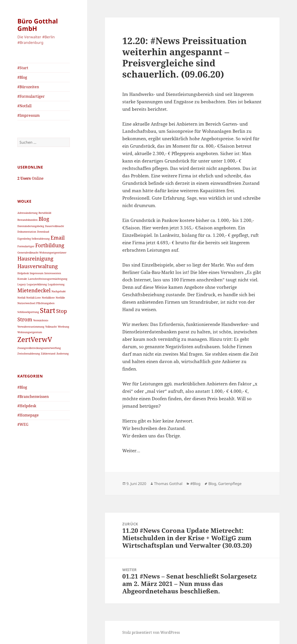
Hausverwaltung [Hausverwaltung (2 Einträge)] (38, 266)
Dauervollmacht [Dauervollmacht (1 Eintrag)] (55, 226)
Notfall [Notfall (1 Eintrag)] (21, 298)
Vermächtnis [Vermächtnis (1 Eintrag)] (41, 320)
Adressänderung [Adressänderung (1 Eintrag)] (27, 213)
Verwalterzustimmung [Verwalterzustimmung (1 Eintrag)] (31, 327)
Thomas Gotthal (168, 484)
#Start (23, 68)
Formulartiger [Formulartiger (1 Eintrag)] (26, 246)
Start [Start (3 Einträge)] (48, 310)
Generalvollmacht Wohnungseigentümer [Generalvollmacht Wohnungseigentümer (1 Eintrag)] (42, 253)
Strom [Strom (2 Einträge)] (25, 319)
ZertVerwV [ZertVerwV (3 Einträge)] (35, 339)
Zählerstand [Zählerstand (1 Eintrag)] (48, 354)
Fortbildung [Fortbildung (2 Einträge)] (50, 245)
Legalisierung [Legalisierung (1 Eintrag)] (56, 284)
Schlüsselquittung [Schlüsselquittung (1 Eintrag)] (28, 312)
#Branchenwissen (33, 397)
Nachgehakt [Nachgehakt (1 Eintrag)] (59, 291)
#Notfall (24, 106)
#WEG (23, 424)
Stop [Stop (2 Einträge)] (62, 311)
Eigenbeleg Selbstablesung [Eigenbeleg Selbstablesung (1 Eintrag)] (34, 239)
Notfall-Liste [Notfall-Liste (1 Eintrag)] (34, 298)
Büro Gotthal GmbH (38, 25)
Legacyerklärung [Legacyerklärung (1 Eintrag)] (37, 284)
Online (31, 178)
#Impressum (29, 115)
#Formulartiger (31, 96)
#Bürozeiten (28, 87)
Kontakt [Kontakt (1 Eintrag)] (22, 279)
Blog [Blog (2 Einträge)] (44, 219)
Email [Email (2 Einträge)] (58, 238)
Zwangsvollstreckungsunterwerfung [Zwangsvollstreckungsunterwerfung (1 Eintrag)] (39, 348)
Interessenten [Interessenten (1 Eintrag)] (53, 273)
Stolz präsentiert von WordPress (151, 632)
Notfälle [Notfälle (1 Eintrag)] (60, 298)
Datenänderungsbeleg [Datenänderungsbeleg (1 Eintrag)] (31, 226)
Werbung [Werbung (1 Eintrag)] (63, 327)
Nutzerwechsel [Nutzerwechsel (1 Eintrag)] (26, 303)
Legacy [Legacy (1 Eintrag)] (22, 284)
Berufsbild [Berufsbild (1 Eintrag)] (45, 213)
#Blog (22, 77)
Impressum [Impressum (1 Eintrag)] (37, 273)
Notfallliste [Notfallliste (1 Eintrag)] (48, 298)
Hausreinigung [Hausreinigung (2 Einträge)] (35, 259)
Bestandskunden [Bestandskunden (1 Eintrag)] (27, 220)
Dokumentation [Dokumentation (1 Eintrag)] (27, 232)
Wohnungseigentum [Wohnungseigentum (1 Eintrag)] (30, 332)
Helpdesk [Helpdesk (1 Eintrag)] (23, 273)
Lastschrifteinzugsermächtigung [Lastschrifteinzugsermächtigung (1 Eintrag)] (48, 279)
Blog (212, 484)
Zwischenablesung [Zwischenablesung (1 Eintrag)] (29, 354)
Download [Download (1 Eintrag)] (43, 232)
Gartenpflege (230, 484)
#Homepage (28, 415)
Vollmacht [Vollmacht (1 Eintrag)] (51, 327)
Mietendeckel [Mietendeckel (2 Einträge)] (34, 290)
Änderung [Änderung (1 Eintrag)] (63, 354)
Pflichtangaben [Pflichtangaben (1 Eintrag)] (45, 303)
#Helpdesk (27, 406)
